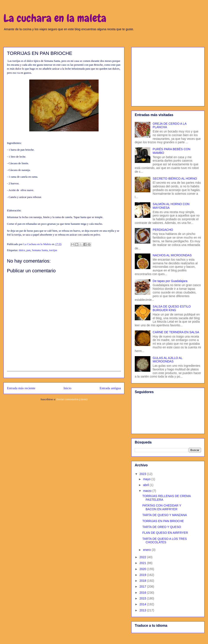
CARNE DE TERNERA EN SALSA (176, 332)
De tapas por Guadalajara (170, 281)
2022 (143, 557)
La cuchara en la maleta (55, 18)
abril (146, 485)
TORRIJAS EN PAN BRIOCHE (163, 521)
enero (147, 550)
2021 (143, 563)
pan (28, 250)
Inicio (67, 388)
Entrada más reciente (21, 388)
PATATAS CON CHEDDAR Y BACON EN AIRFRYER (162, 507)
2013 (143, 610)
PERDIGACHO (163, 230)
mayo (147, 479)
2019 (143, 575)
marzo (148, 491)
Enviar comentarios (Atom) (72, 399)
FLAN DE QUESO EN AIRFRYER (165, 533)
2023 (143, 474)
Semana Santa (40, 250)
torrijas (53, 250)
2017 (143, 587)
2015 (143, 598)
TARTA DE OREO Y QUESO (162, 527)
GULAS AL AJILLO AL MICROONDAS (168, 360)
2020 (143, 569)
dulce (22, 250)
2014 (143, 604)
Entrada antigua (110, 388)
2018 (143, 581)
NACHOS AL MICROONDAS (172, 255)
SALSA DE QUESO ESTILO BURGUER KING (172, 308)
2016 (143, 593)
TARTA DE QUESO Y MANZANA (165, 515)
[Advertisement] (168, 76)
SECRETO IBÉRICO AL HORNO (175, 179)
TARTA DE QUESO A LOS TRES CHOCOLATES (165, 541)
